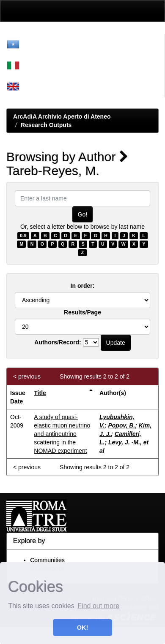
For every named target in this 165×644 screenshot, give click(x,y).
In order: (83, 286)
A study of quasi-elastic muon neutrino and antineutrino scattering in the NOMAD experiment (62, 434)
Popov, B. (121, 425)
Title (40, 393)
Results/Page (82, 312)
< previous (27, 376)
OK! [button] (82, 628)
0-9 (23, 235)
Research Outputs (46, 125)
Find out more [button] (98, 606)
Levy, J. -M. (124, 442)
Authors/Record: (58, 342)
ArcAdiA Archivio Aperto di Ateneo (62, 116)
